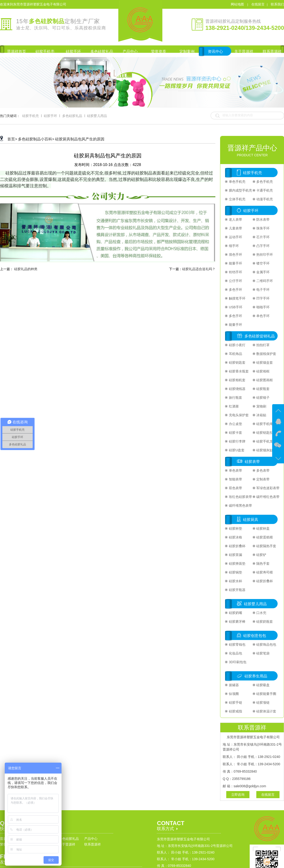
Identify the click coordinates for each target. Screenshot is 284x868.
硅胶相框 (263, 371)
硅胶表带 (252, 462)
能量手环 (235, 263)
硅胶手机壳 (31, 116)
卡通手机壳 (264, 190)
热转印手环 (264, 255)
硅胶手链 (235, 702)
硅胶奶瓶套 (264, 622)
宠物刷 (261, 406)
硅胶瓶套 (263, 389)
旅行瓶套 (235, 398)
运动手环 (235, 237)
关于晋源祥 (67, 844)
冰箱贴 (261, 415)
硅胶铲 (261, 555)
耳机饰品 (235, 354)
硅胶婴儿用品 (97, 116)
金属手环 (263, 272)
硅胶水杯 (235, 581)
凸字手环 (263, 246)
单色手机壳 (237, 182)
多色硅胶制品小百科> (36, 139)
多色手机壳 (264, 182)
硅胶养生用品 (256, 676)
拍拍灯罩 (263, 345)
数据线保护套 (266, 354)
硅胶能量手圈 (266, 694)
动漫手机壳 (264, 199)
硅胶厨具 (251, 520)
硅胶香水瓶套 (238, 371)
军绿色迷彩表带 (268, 488)
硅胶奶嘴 (235, 613)
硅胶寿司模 (264, 572)
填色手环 (235, 255)
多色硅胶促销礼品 (260, 336)
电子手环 (263, 290)
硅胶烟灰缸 (264, 450)
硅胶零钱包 (237, 644)
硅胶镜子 (263, 398)
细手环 (233, 246)
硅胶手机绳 (264, 424)
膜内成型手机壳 (240, 190)
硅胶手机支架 (266, 441)
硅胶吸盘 (263, 685)
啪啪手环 (263, 307)
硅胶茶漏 (235, 555)
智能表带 (235, 479)
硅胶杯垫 (235, 528)
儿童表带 (235, 228)
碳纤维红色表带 (268, 497)
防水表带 (263, 219)
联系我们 (277, 4)
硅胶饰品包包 (266, 644)
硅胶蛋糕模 (264, 537)
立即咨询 (238, 795)
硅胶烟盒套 (264, 362)
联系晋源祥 (93, 844)
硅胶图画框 (264, 380)
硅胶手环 (50, 116)
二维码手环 (264, 281)
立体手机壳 (237, 199)
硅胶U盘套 (236, 450)
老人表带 (235, 219)
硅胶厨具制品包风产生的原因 (80, 139)
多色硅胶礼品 (72, 116)
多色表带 (263, 470)
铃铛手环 (235, 272)
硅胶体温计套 (266, 711)
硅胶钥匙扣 (264, 433)
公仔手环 (235, 281)
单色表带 (235, 470)
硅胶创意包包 (255, 636)
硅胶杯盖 (263, 528)
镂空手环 (263, 263)
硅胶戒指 (235, 711)
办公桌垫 (235, 424)
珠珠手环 (263, 228)
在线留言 (258, 4)
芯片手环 (263, 237)
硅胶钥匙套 (237, 362)
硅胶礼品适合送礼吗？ (199, 269)
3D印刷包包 (237, 662)
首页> (12, 139)
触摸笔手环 (237, 298)
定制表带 (263, 479)
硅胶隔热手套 (266, 546)
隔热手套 (263, 564)
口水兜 (261, 613)
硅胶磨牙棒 (237, 622)
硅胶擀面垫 (237, 564)
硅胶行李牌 (237, 441)
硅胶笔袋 (263, 653)
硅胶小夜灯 (237, 345)
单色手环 (263, 316)
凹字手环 (263, 298)
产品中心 (91, 839)
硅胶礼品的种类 (26, 269)
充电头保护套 (238, 415)
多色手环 (235, 290)
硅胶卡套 (235, 433)
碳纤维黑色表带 (240, 506)
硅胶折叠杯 (237, 546)
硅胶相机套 (237, 380)
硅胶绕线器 (237, 389)
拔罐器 (233, 685)
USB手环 (235, 307)
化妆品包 (235, 653)
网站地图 (238, 4)
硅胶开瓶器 (237, 590)
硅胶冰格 (235, 537)
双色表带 (235, 488)
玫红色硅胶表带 (240, 497)
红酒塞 (233, 406)
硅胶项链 (263, 702)
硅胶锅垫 (235, 572)
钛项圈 (233, 694)
